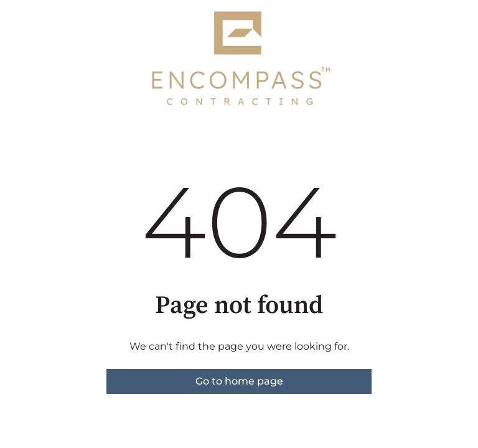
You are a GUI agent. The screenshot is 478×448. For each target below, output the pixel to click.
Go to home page (239, 381)
